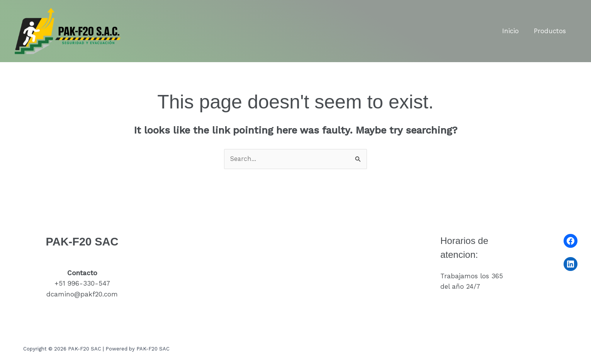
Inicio (514, 31)
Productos (551, 31)
